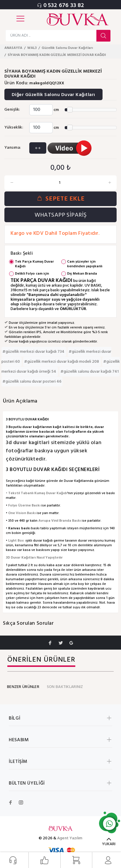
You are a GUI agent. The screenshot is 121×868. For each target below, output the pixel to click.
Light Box (16, 541)
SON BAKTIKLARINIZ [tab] (65, 687)
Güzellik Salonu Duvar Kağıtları (67, 48)
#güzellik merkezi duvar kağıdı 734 (34, 352)
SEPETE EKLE (61, 199)
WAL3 (32, 48)
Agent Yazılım (70, 838)
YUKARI (109, 844)
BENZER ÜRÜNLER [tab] (23, 687)
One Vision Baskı (22, 513)
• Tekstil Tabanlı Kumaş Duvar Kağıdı (36, 493)
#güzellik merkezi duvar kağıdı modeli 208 (62, 362)
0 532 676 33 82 (64, 6)
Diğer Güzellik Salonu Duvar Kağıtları (53, 95)
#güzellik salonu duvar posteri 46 (32, 382)
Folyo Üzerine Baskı (24, 506)
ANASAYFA (13, 48)
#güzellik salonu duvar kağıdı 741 (90, 372)
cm (56, 110)
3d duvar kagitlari (28, 443)
